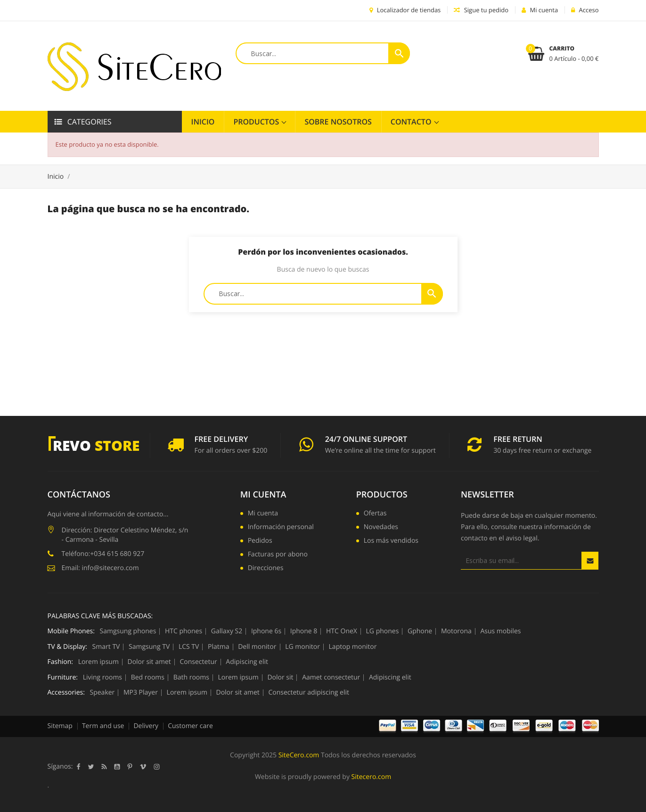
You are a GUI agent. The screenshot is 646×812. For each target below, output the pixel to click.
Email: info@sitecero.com (100, 568)
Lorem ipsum (98, 662)
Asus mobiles (500, 631)
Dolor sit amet (149, 662)
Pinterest (130, 767)
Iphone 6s (266, 631)
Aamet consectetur (331, 678)
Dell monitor (257, 647)
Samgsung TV (149, 647)
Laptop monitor (353, 647)
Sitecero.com (372, 777)
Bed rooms (148, 678)
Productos (257, 122)
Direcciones (266, 569)
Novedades (381, 528)
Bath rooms (191, 678)
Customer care (190, 726)
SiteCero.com (299, 755)
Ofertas (375, 514)
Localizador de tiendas (405, 10)
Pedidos (260, 541)
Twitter (91, 767)
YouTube (117, 767)
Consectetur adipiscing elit (309, 693)
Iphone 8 (304, 631)
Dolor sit (280, 678)
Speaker (102, 693)
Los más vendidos (391, 541)
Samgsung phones (128, 631)
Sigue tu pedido (481, 10)
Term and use (103, 726)
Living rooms (102, 678)
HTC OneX (342, 631)
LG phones (383, 631)
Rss (104, 767)
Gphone (420, 631)
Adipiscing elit (247, 662)
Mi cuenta (263, 495)
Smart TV (106, 647)
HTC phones (184, 631)
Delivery (146, 726)
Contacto (412, 122)
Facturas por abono (278, 555)
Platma (218, 647)
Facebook (78, 767)
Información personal (281, 528)
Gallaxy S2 (227, 631)
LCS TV (189, 647)
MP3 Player (141, 693)
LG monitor (303, 647)
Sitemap (60, 726)
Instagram (156, 767)
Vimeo (143, 767)
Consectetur (198, 662)
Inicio (203, 122)
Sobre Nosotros (338, 122)
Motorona (456, 631)
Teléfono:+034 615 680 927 (103, 554)
